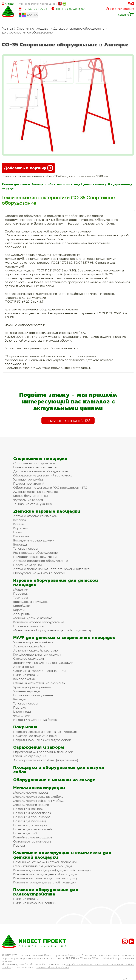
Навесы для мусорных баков (35, 720)
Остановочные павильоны (33, 841)
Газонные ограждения (30, 756)
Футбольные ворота (28, 500)
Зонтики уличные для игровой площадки (43, 663)
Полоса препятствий (29, 483)
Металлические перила (31, 805)
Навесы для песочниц (30, 821)
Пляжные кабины (26, 675)
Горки (18, 532)
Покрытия (25, 727)
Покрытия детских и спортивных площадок (45, 732)
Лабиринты (22, 614)
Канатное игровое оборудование (39, 622)
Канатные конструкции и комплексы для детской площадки (62, 855)
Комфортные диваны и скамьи (37, 654)
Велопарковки (24, 679)
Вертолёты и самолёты (31, 602)
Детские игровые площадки (47, 511)
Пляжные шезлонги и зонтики (35, 903)
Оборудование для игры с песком (39, 573)
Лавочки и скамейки (29, 646)
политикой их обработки (53, 967)
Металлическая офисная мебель (39, 801)
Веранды (20, 544)
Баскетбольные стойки (30, 496)
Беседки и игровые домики (34, 540)
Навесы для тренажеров (32, 817)
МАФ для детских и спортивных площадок (64, 637)
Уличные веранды (26, 691)
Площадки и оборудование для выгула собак (59, 770)
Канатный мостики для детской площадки (45, 874)
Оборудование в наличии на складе (54, 780)
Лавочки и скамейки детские (36, 650)
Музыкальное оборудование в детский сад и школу (52, 630)
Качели (19, 524)
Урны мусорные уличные (32, 687)
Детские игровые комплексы (35, 516)
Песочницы (22, 536)
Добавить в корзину (28, 168)
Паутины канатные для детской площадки (45, 862)
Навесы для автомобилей (32, 829)
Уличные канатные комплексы (36, 492)
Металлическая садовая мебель (38, 797)
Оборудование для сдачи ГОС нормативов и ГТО (50, 488)
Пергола (20, 707)
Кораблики (22, 606)
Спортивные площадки (33, 29)
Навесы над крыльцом (30, 825)
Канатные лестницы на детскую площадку (45, 878)
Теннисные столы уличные (33, 504)
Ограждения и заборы (39, 747)
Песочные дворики (27, 565)
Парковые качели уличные (33, 695)
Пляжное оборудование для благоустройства (46, 892)
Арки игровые (24, 667)
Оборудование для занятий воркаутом (42, 475)
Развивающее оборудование (36, 553)
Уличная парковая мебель (33, 642)
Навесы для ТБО (25, 833)
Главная (7, 29)
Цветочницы (22, 711)
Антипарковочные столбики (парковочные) (46, 760)
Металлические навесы (31, 792)
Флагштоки (22, 716)
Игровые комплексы (29, 626)
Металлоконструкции (39, 788)
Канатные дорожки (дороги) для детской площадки (52, 870)
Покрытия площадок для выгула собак (42, 740)
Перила (19, 845)
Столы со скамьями (29, 659)
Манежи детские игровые (33, 618)
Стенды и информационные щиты (39, 671)
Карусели (21, 528)
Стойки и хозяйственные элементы (39, 683)
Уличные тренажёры (29, 479)
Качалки (19, 520)
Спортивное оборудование (34, 463)
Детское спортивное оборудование (79, 29)
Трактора (21, 598)
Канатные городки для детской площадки (45, 882)
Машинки (21, 589)
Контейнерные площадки (32, 837)
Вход (113, 9)
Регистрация (126, 9)
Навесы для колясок (28, 809)
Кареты (19, 610)
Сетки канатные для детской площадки (43, 866)
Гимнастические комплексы (35, 467)
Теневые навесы (25, 548)
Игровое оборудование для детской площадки (56, 582)
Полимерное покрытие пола (35, 736)
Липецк (9, 4)
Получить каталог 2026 (68, 420)
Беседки (20, 699)
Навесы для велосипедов (32, 813)
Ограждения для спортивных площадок (43, 752)
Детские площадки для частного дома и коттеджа (51, 569)
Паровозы (21, 593)
